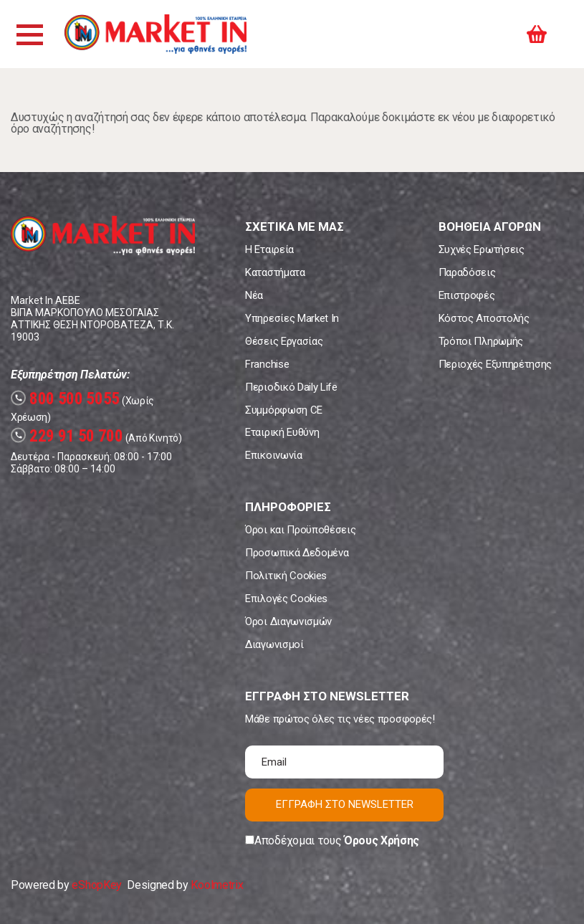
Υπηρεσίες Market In (292, 318)
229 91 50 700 (67, 436)
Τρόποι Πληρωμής (481, 341)
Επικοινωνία (273, 455)
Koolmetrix (217, 885)
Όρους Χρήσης (382, 840)
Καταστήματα (275, 272)
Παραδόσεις (467, 272)
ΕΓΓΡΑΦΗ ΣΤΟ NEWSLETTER (345, 804)
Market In (155, 34)
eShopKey (96, 885)
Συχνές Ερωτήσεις (482, 249)
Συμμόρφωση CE (284, 410)
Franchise (267, 364)
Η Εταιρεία (269, 249)
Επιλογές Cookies (286, 599)
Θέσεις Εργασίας (284, 341)
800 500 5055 (65, 399)
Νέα (254, 295)
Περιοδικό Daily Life (291, 387)
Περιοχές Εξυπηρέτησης (495, 364)
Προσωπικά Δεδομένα (297, 553)
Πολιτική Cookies (286, 576)
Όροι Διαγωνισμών (288, 621)
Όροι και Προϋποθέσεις (300, 530)
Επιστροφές (467, 295)
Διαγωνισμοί (274, 644)
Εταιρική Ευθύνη (282, 432)
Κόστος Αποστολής (484, 318)
